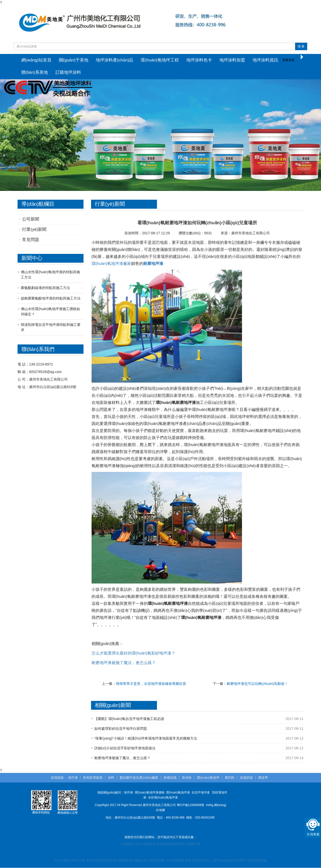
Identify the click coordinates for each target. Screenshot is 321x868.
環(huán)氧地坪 (208, 778)
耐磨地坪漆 (153, 264)
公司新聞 (31, 219)
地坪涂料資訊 (265, 60)
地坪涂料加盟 (232, 60)
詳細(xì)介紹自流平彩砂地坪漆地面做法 (125, 748)
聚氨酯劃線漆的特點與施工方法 (45, 288)
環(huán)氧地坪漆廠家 (111, 264)
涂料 (111, 778)
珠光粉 (187, 778)
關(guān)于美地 (74, 60)
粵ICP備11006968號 (190, 806)
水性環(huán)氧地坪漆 (163, 798)
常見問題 (31, 240)
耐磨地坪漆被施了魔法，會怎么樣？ (122, 758)
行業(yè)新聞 (34, 230)
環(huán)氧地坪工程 (160, 60)
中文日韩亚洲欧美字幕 (101, 861)
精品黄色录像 (258, 861)
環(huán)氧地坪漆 (178, 793)
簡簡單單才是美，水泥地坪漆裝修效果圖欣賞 (151, 684)
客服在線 (288, 60)
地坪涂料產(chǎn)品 (115, 60)
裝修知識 (170, 778)
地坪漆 (73, 778)
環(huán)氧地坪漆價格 (150, 793)
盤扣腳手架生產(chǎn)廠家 (139, 778)
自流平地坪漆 (201, 793)
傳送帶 (263, 778)
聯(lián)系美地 (35, 73)
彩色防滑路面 (93, 778)
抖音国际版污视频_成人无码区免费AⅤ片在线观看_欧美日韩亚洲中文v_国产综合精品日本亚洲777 (182, 861)
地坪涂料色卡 (199, 60)
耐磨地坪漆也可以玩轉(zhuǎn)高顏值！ (257, 684)
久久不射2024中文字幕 (70, 861)
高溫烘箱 (246, 778)
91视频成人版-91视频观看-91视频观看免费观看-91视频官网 (160, 844)
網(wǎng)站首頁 (36, 60)
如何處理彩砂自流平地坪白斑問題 (121, 729)
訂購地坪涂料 (68, 73)
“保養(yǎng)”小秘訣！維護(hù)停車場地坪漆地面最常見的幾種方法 (146, 739)
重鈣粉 (230, 778)
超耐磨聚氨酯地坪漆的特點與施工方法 (51, 299)
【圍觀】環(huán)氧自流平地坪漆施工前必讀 (129, 719)
